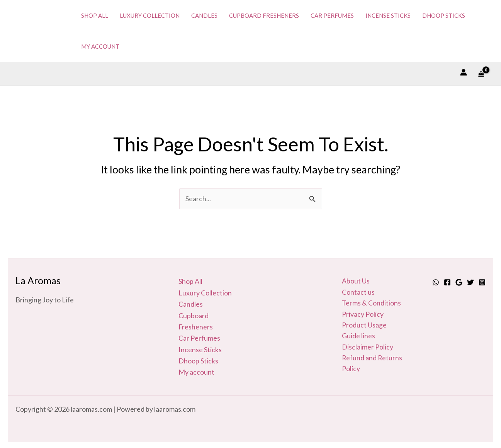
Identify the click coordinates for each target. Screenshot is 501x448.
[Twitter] (470, 282)
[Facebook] (447, 282)
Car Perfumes (199, 337)
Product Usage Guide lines (364, 332)
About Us (356, 282)
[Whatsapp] (436, 282)
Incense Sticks (200, 348)
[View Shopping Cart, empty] (481, 74)
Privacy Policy (363, 315)
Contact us (358, 293)
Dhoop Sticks (198, 359)
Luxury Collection (205, 293)
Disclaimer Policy (368, 348)
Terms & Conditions (371, 304)
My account (196, 370)
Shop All (190, 282)
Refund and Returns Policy (372, 365)
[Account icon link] (464, 72)
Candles (191, 304)
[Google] (459, 282)
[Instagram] (482, 282)
